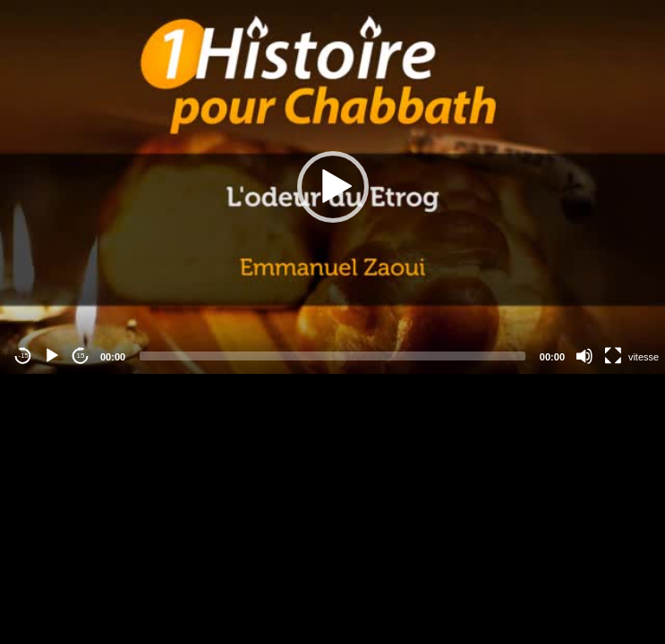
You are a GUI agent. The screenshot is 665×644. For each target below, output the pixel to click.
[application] (332, 187)
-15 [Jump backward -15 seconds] (23, 356)
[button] (333, 187)
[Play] (52, 356)
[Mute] (584, 356)
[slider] (332, 356)
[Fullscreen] (613, 356)
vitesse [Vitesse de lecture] (644, 357)
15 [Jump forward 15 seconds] (81, 356)
